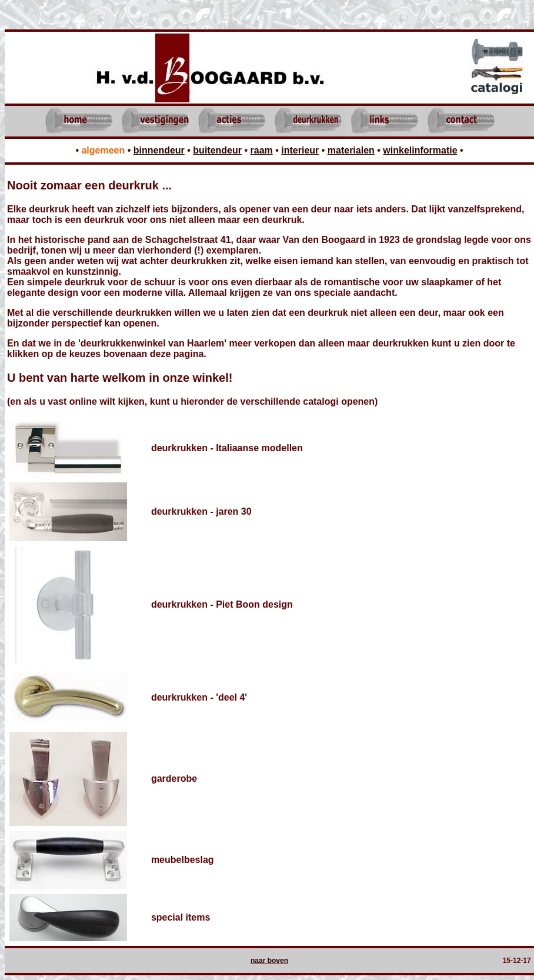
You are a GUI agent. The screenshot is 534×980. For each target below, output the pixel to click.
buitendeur (217, 150)
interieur (300, 150)
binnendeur (159, 150)
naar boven (269, 961)
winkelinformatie (420, 150)
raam (262, 150)
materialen (351, 150)
